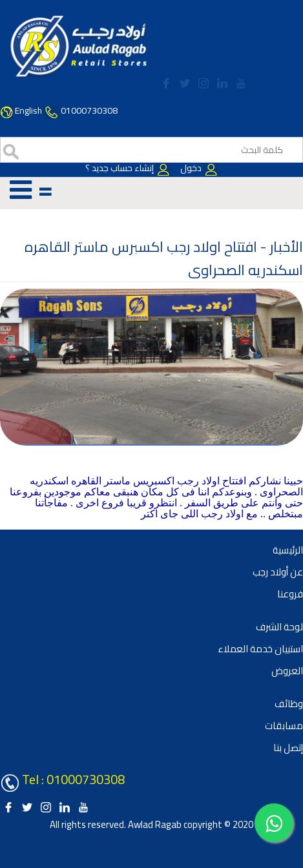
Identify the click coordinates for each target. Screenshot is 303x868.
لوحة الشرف (279, 627)
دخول (198, 168)
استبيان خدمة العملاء (260, 649)
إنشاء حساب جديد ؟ (128, 168)
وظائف (289, 704)
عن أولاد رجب (278, 572)
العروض (287, 671)
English (28, 110)
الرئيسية (288, 550)
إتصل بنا (288, 748)
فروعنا (290, 594)
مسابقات (284, 726)
